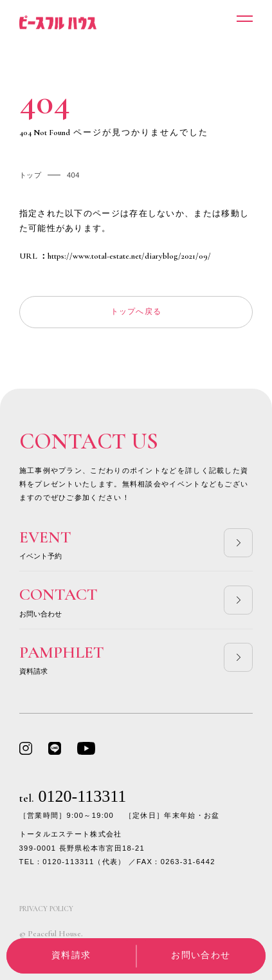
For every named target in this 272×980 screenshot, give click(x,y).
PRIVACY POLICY (46, 909)
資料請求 (71, 955)
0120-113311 (73, 796)
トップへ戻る (136, 311)
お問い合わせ (201, 955)
